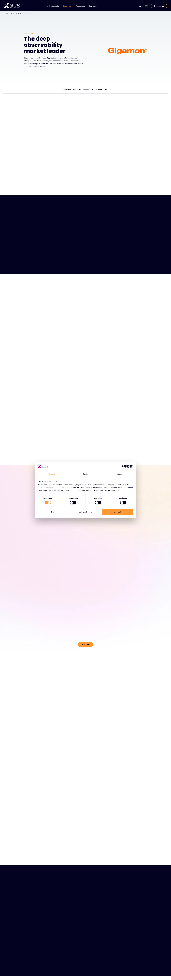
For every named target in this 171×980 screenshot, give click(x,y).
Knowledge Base (75, 977)
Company (94, 6)
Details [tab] (85, 474)
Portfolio (87, 90)
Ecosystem (68, 6)
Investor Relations (135, 977)
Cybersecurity (54, 6)
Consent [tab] (52, 474)
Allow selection (85, 512)
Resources (81, 6)
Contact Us (159, 6)
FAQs (106, 90)
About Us (93, 977)
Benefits (77, 90)
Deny (53, 512)
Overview (67, 90)
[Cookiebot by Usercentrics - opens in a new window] (124, 466)
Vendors (29, 13)
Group (131, 969)
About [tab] (119, 474)
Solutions (30, 977)
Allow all (118, 512)
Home (9, 13)
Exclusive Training (135, 974)
